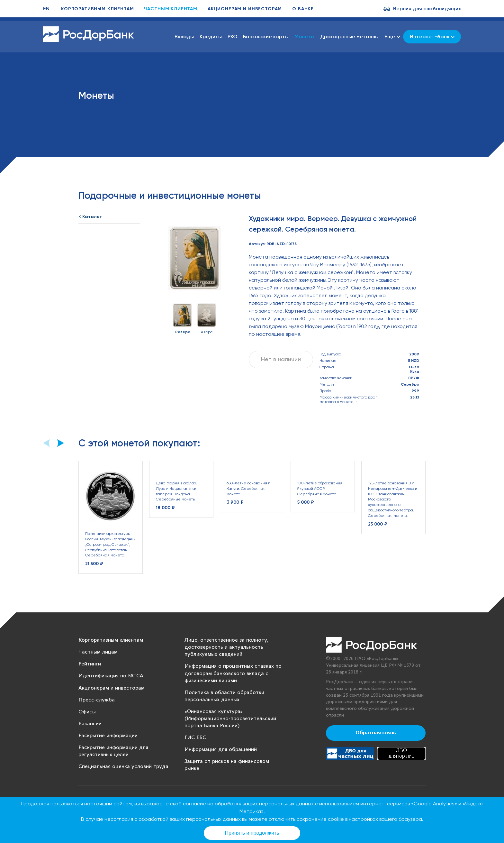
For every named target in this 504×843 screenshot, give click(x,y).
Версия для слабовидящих (427, 9)
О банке (303, 9)
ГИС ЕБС (195, 738)
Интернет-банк (432, 37)
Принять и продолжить (252, 833)
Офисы (87, 712)
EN (46, 9)
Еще (392, 37)
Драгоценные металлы (349, 37)
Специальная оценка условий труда (123, 767)
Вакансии (90, 724)
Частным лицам (98, 652)
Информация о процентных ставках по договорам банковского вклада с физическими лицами (233, 673)
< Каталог (90, 217)
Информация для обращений (221, 750)
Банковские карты (266, 37)
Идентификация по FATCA (111, 676)
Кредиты (211, 37)
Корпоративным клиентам (97, 9)
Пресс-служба (97, 700)
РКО (232, 37)
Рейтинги (90, 664)
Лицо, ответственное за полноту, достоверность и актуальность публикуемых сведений (226, 647)
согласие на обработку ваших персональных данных (248, 804)
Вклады (184, 37)
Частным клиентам (171, 9)
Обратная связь (376, 733)
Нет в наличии (281, 359)
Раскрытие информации (108, 736)
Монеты (304, 37)
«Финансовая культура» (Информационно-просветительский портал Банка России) (230, 719)
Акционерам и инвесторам (245, 9)
